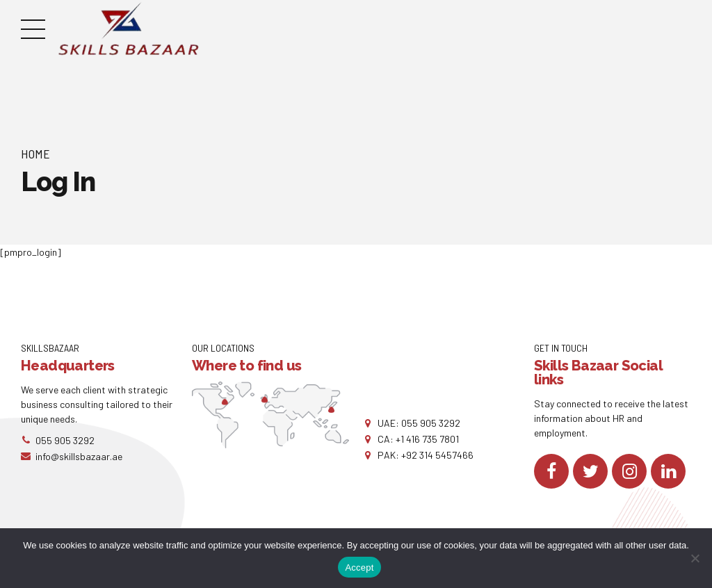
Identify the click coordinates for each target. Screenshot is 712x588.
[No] (695, 558)
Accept (359, 567)
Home (35, 154)
